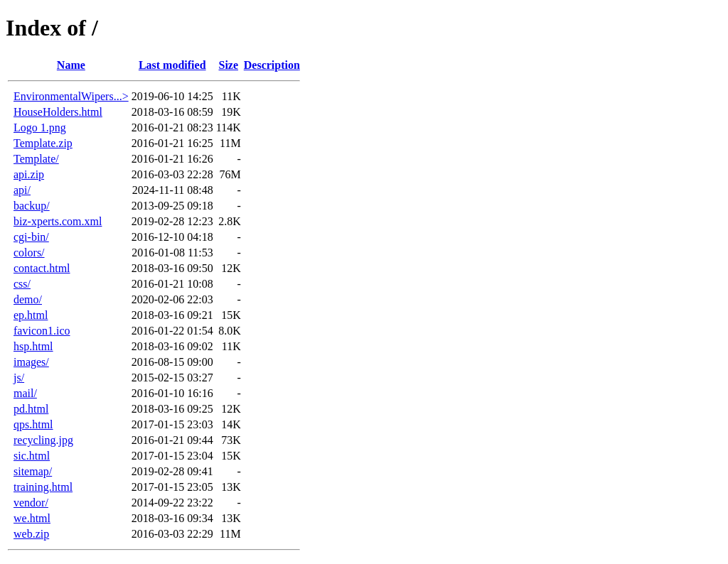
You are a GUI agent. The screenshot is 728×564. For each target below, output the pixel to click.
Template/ (36, 159)
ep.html (31, 315)
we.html (32, 518)
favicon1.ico (42, 331)
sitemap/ (33, 471)
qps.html (33, 424)
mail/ (25, 393)
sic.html (32, 456)
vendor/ (31, 503)
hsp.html (33, 346)
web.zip (31, 534)
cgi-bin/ (31, 237)
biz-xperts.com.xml (58, 221)
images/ (31, 362)
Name (71, 65)
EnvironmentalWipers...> (71, 96)
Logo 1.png (40, 128)
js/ (19, 378)
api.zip (29, 174)
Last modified (172, 65)
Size (228, 65)
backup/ (32, 206)
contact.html (42, 268)
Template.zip (43, 143)
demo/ (28, 299)
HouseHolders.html (58, 112)
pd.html (31, 409)
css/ (22, 284)
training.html (43, 487)
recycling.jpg (43, 440)
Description (272, 65)
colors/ (29, 253)
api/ (22, 190)
